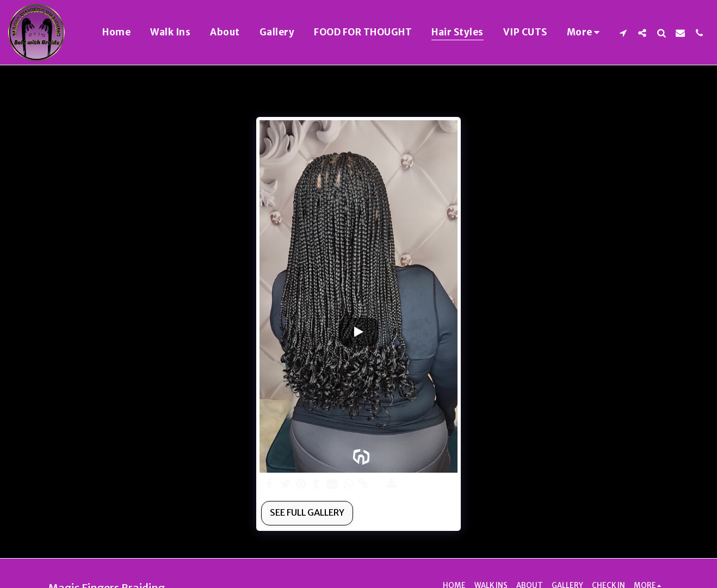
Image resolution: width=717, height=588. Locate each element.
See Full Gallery (307, 513)
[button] (623, 33)
